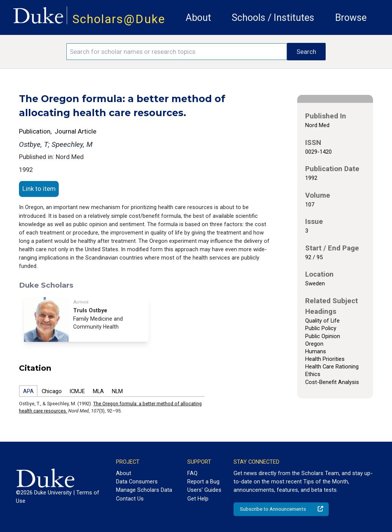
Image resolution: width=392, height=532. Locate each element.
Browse (351, 18)
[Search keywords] (177, 52)
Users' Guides (204, 490)
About (198, 18)
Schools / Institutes (273, 18)
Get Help (198, 499)
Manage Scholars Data (144, 490)
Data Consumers (137, 482)
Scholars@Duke (119, 19)
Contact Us (130, 499)
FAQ (192, 473)
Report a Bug (203, 482)
